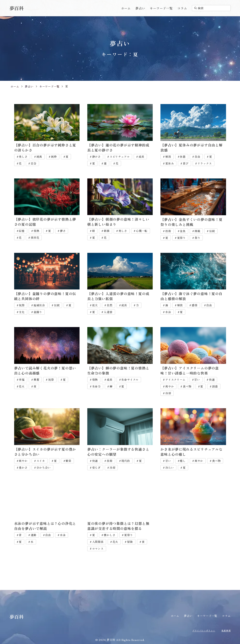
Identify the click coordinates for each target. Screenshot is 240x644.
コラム (182, 8)
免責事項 (225, 630)
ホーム (126, 8)
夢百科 (17, 8)
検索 (199, 8)
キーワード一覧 (161, 8)
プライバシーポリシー (200, 630)
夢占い (140, 8)
